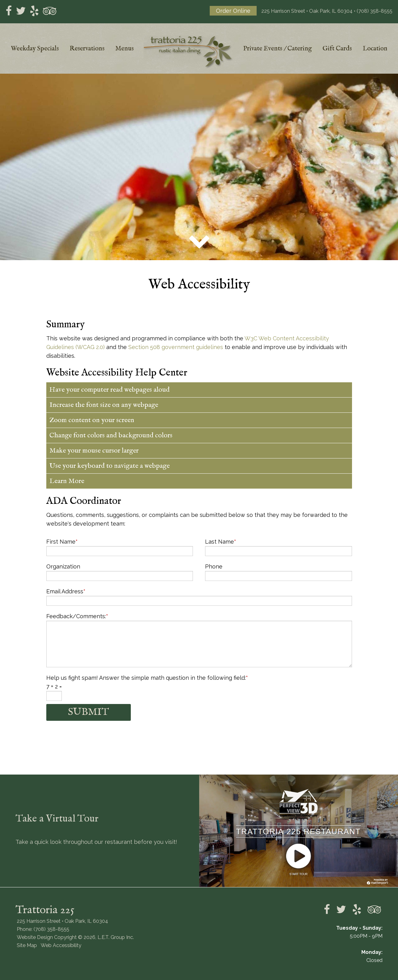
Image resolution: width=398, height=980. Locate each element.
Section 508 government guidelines (176, 347)
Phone (214, 566)
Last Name (221, 542)
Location (375, 49)
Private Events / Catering (277, 49)
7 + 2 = (54, 686)
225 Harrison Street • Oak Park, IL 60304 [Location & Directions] (62, 921)
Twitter (21, 11)
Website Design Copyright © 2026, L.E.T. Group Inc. (75, 937)
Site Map (27, 945)
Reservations (87, 49)
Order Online (233, 11)
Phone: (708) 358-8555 (43, 929)
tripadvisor (50, 11)
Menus (124, 49)
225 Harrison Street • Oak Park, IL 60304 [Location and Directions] (307, 11)
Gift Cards (337, 49)
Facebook (9, 11)
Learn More (67, 481)
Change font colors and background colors (111, 435)
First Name (62, 542)
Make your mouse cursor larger (94, 451)
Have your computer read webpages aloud (110, 390)
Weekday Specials (35, 49)
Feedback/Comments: (77, 616)
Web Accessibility (61, 945)
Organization (63, 566)
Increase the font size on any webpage (104, 405)
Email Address (66, 591)
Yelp (34, 11)
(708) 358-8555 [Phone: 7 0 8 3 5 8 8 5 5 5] (375, 11)
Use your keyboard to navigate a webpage (110, 466)
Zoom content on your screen (92, 420)
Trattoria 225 (188, 52)
